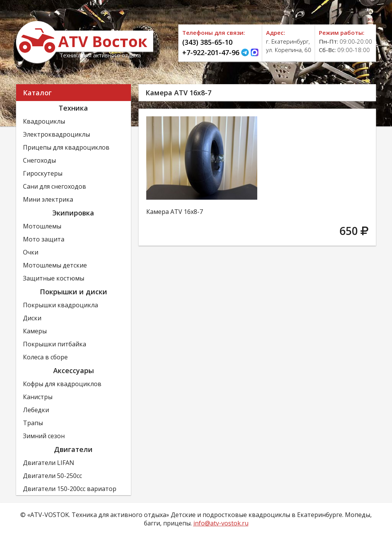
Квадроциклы (44, 121)
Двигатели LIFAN (49, 463)
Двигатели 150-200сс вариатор (70, 489)
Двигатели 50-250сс (52, 476)
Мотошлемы (42, 226)
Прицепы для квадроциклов (66, 147)
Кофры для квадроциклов (62, 384)
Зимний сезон (44, 436)
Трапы (33, 423)
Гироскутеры (43, 173)
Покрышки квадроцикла (60, 305)
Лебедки (36, 410)
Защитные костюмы (54, 278)
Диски (32, 318)
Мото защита (44, 239)
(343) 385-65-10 (207, 42)
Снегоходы (39, 160)
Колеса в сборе (45, 357)
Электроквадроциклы (56, 134)
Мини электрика (48, 199)
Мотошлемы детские (55, 265)
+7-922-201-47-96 (211, 52)
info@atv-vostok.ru (221, 523)
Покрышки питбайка (55, 344)
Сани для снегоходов (55, 186)
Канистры (38, 397)
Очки (31, 252)
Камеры (35, 331)
